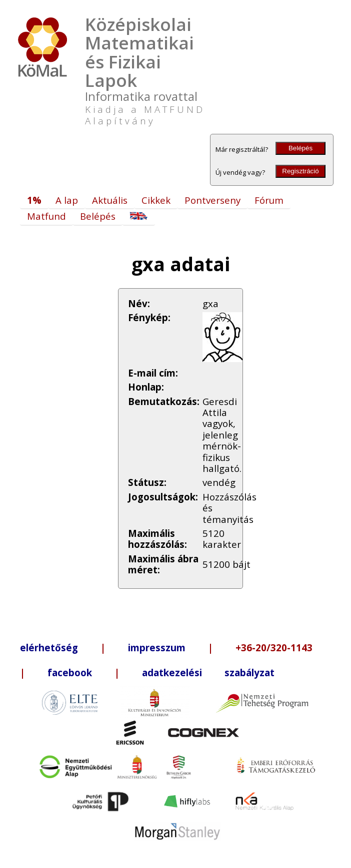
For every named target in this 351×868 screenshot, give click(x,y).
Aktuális (110, 200)
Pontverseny (212, 200)
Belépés (300, 148)
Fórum (269, 200)
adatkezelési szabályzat (208, 672)
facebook (70, 672)
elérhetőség (49, 648)
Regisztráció (300, 171)
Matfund (46, 216)
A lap (67, 200)
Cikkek (156, 200)
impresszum (157, 648)
